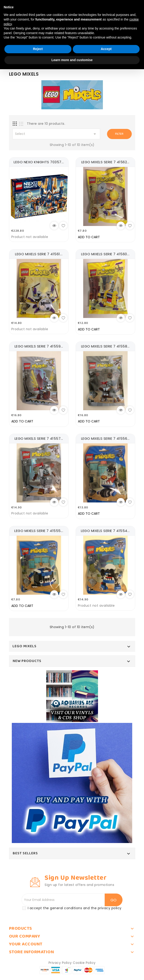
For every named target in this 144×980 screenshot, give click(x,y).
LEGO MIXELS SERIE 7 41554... (105, 529)
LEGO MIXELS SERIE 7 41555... (39, 529)
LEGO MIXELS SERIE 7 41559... (39, 346)
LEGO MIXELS (25, 644)
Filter (119, 134)
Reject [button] (38, 49)
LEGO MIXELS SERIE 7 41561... (39, 254)
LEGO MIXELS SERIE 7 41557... (39, 437)
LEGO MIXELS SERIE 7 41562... (105, 162)
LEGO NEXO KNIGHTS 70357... (39, 162)
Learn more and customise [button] (72, 60)
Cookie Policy (84, 961)
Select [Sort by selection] (56, 134)
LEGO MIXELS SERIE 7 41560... (105, 254)
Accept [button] (106, 49)
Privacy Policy (60, 961)
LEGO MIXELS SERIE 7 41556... (105, 437)
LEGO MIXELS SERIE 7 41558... (105, 346)
